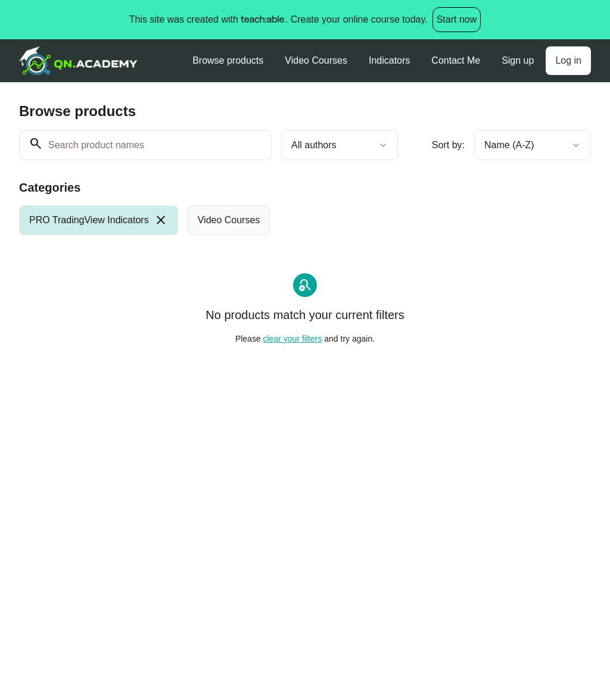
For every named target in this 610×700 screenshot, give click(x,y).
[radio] (99, 220)
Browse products (228, 60)
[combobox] (340, 145)
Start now (457, 19)
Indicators (389, 60)
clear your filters (293, 339)
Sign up (518, 60)
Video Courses (316, 60)
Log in (568, 60)
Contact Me (456, 60)
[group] (305, 220)
